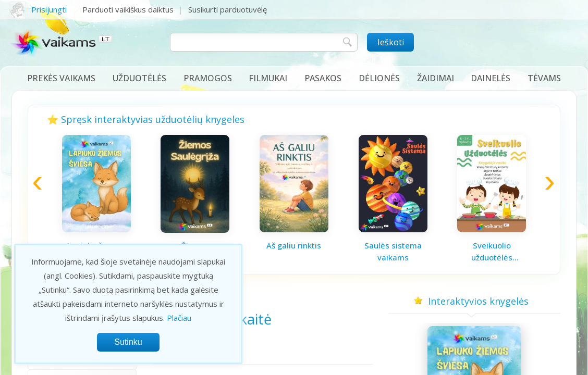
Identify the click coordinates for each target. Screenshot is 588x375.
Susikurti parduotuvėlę (228, 9)
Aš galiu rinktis (294, 245)
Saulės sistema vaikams (393, 251)
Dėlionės (379, 78)
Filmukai (268, 78)
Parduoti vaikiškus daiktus (128, 9)
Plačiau (179, 318)
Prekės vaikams (61, 78)
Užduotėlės (139, 78)
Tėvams (544, 78)
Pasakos (323, 78)
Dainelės (491, 78)
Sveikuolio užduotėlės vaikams (492, 252)
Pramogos (208, 78)
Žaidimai (436, 78)
